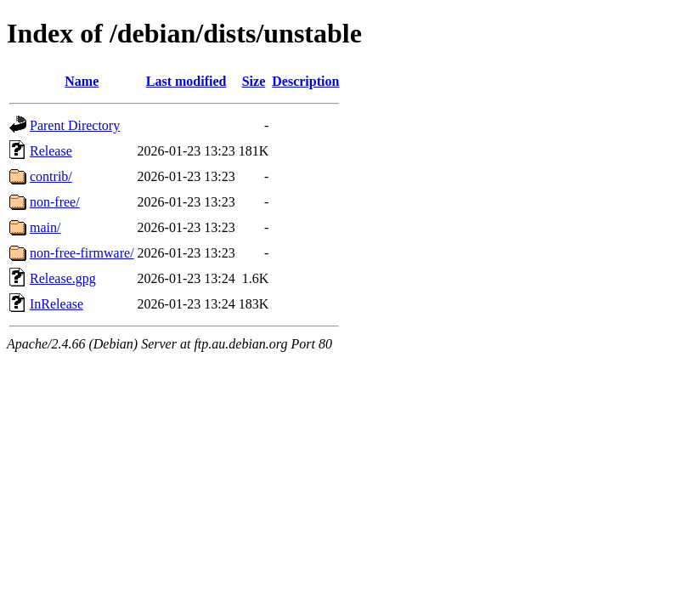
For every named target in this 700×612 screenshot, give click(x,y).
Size (254, 81)
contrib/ (51, 176)
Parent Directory (75, 125)
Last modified (186, 81)
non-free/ (55, 202)
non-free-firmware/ (82, 253)
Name (82, 81)
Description (305, 81)
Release (51, 151)
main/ (45, 227)
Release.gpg (63, 278)
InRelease (56, 304)
